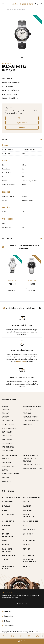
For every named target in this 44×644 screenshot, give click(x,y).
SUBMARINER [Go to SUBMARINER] (7, 443)
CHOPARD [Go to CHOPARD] (28, 510)
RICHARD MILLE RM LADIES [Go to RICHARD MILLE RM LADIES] (32, 469)
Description (22, 239)
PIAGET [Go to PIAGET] (27, 549)
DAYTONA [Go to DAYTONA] (6, 417)
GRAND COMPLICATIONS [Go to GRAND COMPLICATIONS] (11, 474)
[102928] (32, 266)
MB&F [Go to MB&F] (5, 540)
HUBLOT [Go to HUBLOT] (6, 525)
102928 (32, 284)
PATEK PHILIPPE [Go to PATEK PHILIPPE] (10, 456)
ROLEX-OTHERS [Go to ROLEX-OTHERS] (8, 451)
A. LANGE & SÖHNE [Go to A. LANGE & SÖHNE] (11, 497)
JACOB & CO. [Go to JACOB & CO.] (29, 530)
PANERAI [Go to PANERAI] (27, 545)
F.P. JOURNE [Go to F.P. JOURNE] (8, 515)
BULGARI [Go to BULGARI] (6, 506)
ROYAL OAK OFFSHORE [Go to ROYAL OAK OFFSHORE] (31, 421)
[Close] (43, 636)
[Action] (37, 636)
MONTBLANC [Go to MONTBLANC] (29, 540)
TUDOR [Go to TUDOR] (6, 560)
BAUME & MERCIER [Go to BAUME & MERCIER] (32, 497)
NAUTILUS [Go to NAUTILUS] (6, 478)
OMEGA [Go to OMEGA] (6, 545)
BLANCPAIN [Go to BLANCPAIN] (8, 502)
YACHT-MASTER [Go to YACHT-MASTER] (8, 447)
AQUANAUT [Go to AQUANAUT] (6, 459)
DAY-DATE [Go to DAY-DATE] (6, 413)
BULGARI (10, 10)
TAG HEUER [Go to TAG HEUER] (29, 555)
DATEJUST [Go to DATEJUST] (6, 409)
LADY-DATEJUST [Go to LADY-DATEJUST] (8, 424)
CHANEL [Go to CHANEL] (6, 510)
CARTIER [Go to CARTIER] (27, 506)
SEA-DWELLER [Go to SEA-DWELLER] (7, 432)
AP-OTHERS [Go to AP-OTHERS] (27, 424)
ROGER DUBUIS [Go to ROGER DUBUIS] (9, 555)
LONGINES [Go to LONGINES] (28, 534)
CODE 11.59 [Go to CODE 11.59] (27, 409)
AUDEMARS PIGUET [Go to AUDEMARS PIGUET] (32, 406)
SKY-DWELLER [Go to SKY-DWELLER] (7, 440)
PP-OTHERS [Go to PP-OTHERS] (6, 481)
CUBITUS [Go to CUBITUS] (5, 470)
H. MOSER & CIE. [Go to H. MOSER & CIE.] (31, 521)
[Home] (22, 4)
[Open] (5, 4)
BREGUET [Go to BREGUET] (28, 502)
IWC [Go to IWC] (4, 530)
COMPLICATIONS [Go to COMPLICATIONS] (8, 466)
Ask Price (32, 290)
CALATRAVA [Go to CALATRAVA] (7, 463)
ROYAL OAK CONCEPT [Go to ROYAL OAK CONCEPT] (31, 417)
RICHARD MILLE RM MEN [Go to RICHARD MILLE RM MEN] (31, 465)
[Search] (36, 4)
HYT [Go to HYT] (25, 525)
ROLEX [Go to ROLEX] (5, 406)
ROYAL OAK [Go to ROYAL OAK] (27, 413)
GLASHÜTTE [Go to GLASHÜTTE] (8, 521)
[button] (22, 641)
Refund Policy (21, 361)
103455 (12, 284)
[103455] (12, 266)
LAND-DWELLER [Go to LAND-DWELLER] (8, 436)
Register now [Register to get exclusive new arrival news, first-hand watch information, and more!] (22, 603)
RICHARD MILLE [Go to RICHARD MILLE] (30, 456)
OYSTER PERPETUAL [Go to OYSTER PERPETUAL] (10, 428)
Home (4, 10)
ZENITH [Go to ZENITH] (27, 566)
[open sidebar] (5, 4)
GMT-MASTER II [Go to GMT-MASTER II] (8, 421)
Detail (22, 139)
